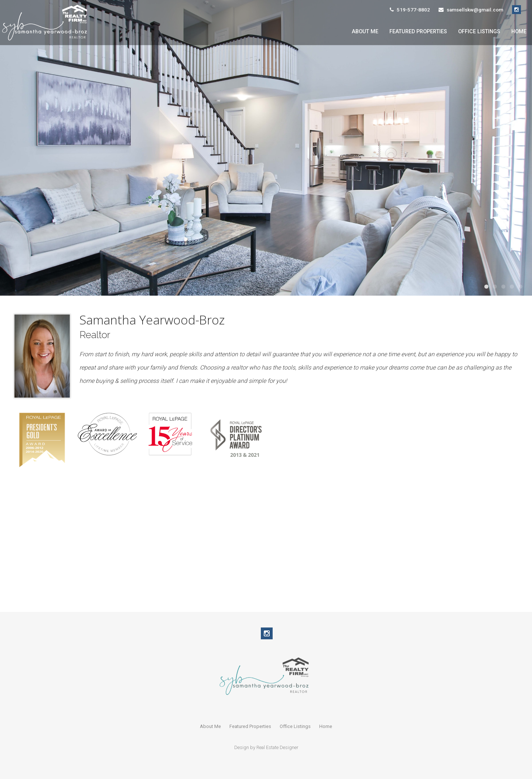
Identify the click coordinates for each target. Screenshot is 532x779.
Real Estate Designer (277, 747)
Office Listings (479, 32)
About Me (365, 32)
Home (519, 32)
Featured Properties (418, 32)
